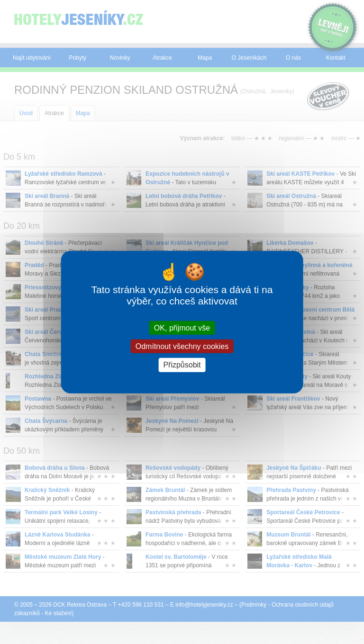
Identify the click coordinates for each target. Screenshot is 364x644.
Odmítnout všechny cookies (182, 346)
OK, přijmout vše (182, 328)
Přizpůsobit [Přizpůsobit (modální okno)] (182, 365)
